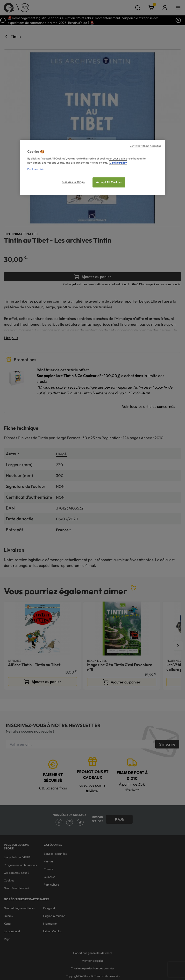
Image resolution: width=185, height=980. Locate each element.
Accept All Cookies (109, 182)
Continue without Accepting (146, 146)
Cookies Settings (73, 182)
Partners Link (36, 169)
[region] (92, 167)
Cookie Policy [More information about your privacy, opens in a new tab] (118, 163)
